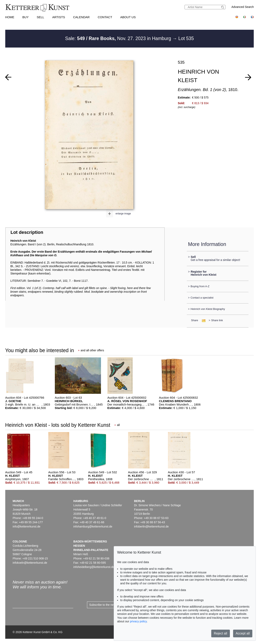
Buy (26, 17)
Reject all (221, 633)
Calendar (81, 17)
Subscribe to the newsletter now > (111, 605)
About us (128, 17)
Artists (59, 17)
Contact (105, 17)
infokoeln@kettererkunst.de (30, 563)
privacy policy (138, 621)
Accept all (243, 633)
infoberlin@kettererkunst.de (151, 526)
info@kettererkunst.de (26, 526)
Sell (40, 17)
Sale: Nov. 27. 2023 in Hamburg (119, 38)
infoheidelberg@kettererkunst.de (94, 567)
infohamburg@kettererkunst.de (93, 526)
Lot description (27, 232)
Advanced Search (243, 7)
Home (10, 17)
